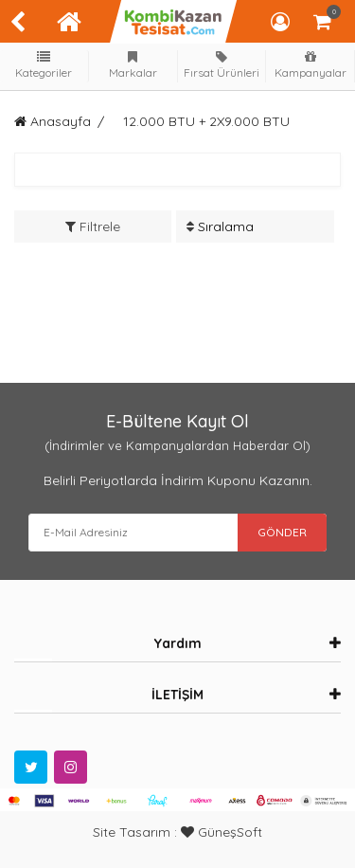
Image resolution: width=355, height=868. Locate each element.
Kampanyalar (311, 65)
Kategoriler (44, 65)
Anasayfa (53, 121)
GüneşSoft (222, 832)
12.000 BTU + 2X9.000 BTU (206, 121)
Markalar (133, 65)
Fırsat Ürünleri (222, 65)
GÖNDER (282, 532)
